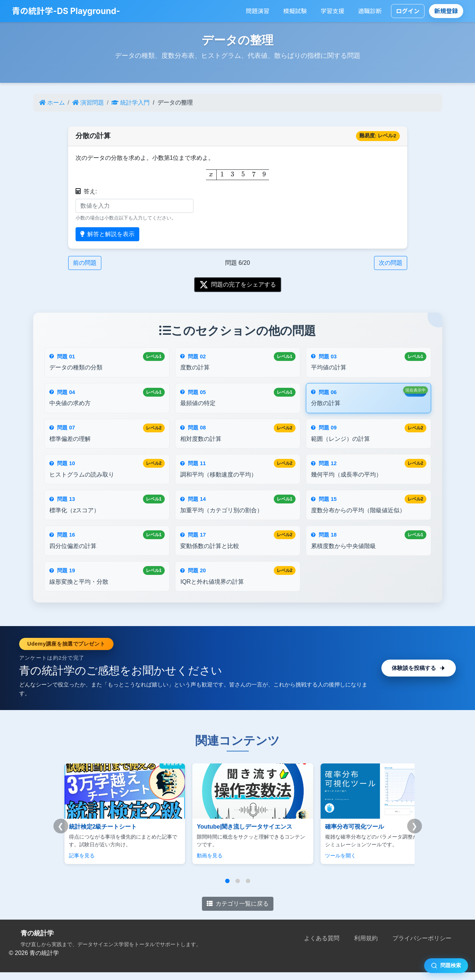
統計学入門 (130, 103)
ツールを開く (320, 863)
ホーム (52, 103)
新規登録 (446, 11)
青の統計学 (37, 941)
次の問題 (391, 263)
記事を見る (82, 863)
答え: (86, 191)
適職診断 (370, 11)
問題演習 (258, 11)
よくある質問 (322, 946)
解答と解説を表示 (107, 234)
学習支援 (332, 11)
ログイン (408, 11)
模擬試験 (295, 11)
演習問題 (88, 103)
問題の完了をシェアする (238, 285)
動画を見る (200, 863)
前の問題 (85, 263)
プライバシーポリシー (422, 946)
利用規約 (366, 946)
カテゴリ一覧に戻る (238, 912)
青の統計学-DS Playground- (66, 11)
